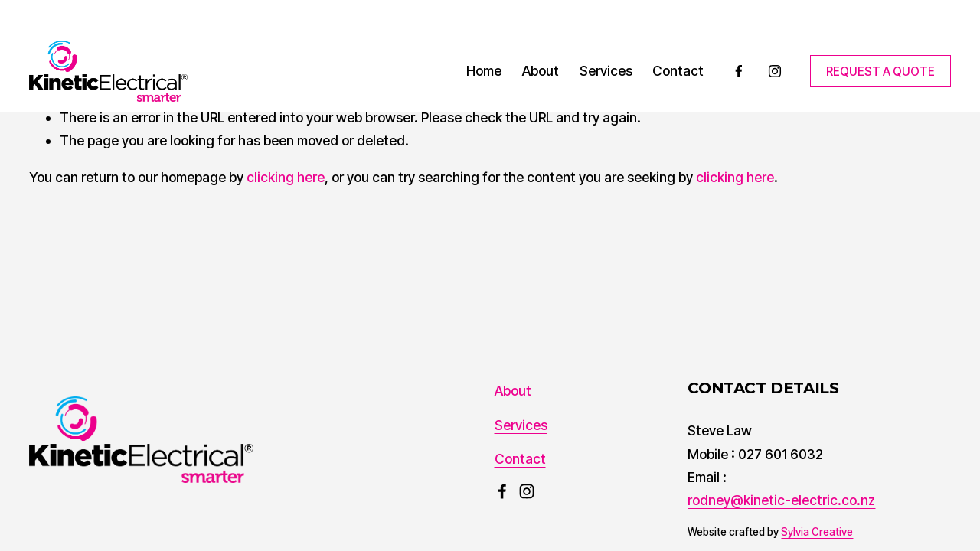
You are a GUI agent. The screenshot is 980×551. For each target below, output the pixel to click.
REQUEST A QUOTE (880, 72)
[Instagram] (775, 71)
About (541, 71)
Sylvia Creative (817, 532)
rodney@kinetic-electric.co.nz (781, 500)
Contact (678, 71)
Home (484, 71)
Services (606, 71)
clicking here (286, 177)
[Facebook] (739, 71)
